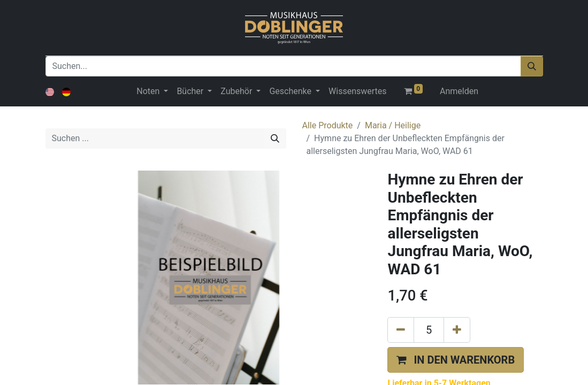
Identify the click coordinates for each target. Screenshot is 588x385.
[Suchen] (532, 66)
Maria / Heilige (393, 125)
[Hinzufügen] (457, 330)
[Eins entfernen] (401, 330)
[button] (456, 360)
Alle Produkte (328, 125)
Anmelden (459, 91)
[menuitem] (357, 91)
